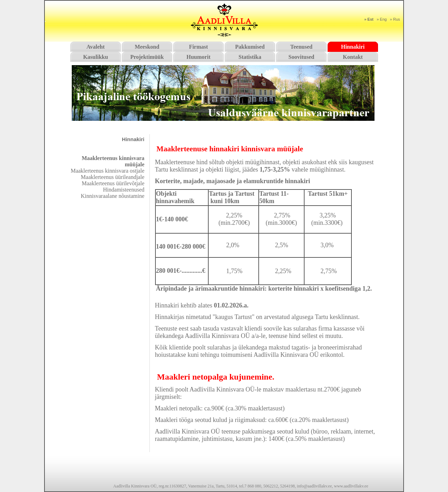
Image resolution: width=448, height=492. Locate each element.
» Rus (395, 19)
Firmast (198, 47)
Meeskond (147, 47)
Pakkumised (250, 47)
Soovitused (301, 57)
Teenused (301, 47)
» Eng (382, 19)
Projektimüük (147, 57)
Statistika (250, 57)
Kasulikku (95, 57)
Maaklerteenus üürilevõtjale (113, 183)
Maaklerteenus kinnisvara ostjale (108, 171)
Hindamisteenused (124, 190)
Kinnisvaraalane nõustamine (113, 196)
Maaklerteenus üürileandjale (113, 177)
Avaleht (96, 47)
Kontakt (353, 57)
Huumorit (198, 57)
